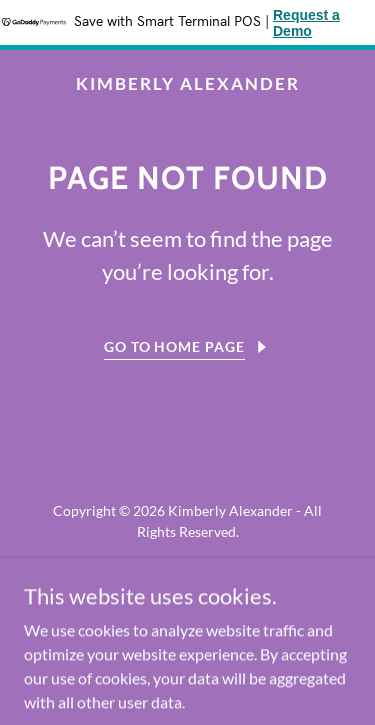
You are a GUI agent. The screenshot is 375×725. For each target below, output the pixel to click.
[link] (187, 83)
